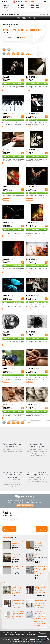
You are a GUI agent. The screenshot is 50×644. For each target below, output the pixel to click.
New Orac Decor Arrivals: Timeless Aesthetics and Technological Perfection (17, 590)
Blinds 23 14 (31, 296)
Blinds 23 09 (7, 223)
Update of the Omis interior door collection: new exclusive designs (41, 603)
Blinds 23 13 (7, 296)
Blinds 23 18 (31, 368)
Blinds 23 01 (7, 77)
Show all (30, 54)
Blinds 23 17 (7, 368)
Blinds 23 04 (31, 113)
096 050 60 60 (35, 5)
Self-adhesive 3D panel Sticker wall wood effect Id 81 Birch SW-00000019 (40, 570)
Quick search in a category (15, 37)
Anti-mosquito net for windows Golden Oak (40, 544)
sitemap (43, 633)
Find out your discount (14, 84)
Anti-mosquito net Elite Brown (17, 543)
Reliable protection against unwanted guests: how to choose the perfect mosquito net (40, 590)
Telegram (29, 635)
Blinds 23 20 (31, 405)
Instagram (17, 635)
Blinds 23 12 (31, 259)
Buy (6, 90)
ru (47, 1)
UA (44, 1)
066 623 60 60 (35, 7)
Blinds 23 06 (31, 150)
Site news (6, 583)
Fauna (6, 530)
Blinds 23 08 (31, 186)
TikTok (23, 635)
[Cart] (47, 14)
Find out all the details (25, 506)
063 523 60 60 (22, 7)
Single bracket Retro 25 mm (39, 555)
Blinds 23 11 (7, 259)
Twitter (12, 635)
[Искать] (46, 11)
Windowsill (15, 559)
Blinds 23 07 (7, 186)
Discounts (30, 2)
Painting (43, 530)
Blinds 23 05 (7, 150)
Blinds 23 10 (31, 223)
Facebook (6, 635)
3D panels (37, 575)
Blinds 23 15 (7, 332)
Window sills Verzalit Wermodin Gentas (18, 556)
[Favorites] (41, 14)
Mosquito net (16, 545)
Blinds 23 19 (7, 405)
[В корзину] (23, 80)
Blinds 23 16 (31, 332)
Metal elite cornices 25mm (41, 558)
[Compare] (44, 14)
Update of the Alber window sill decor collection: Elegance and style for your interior (18, 615)
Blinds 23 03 (7, 113)
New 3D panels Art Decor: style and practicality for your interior (18, 603)
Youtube (35, 635)
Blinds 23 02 (31, 77)
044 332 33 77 (22, 5)
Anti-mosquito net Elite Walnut (17, 567)
